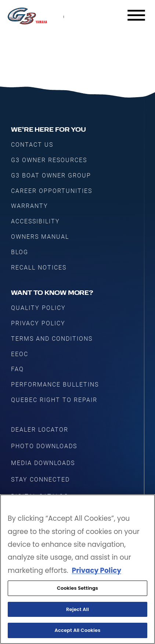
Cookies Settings (77, 588)
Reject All (77, 609)
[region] (77, 569)
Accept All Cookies (78, 630)
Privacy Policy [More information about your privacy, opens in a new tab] (97, 570)
